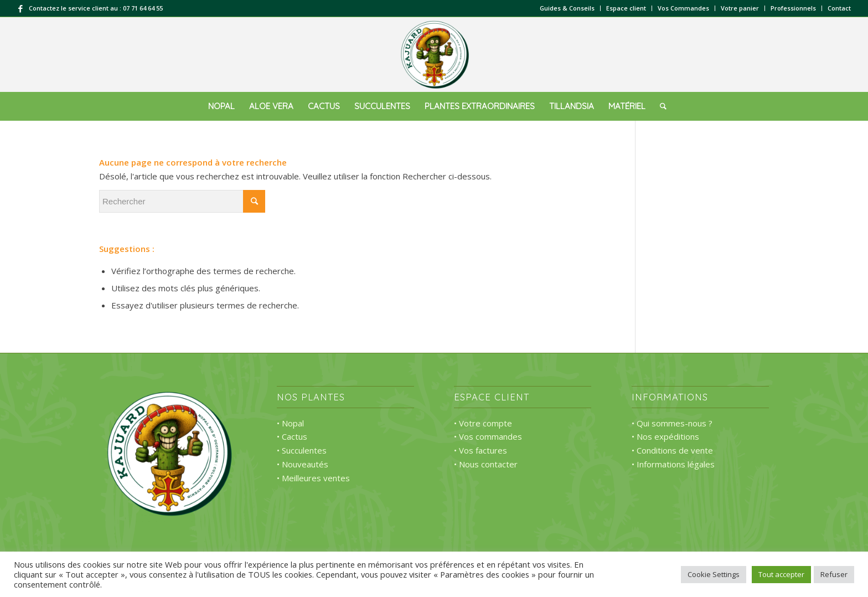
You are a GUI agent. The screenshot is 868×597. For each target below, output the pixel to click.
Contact (839, 8)
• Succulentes (302, 450)
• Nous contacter (486, 464)
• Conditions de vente (672, 450)
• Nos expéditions (665, 436)
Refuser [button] (834, 574)
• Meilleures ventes (313, 478)
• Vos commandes (488, 436)
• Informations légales (673, 464)
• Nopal (290, 423)
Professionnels (793, 8)
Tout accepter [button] (781, 574)
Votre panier (740, 8)
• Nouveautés (303, 464)
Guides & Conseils (567, 8)
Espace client (626, 8)
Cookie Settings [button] (714, 574)
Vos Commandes (683, 8)
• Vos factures (480, 450)
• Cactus (292, 436)
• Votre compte (483, 423)
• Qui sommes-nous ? (672, 423)
